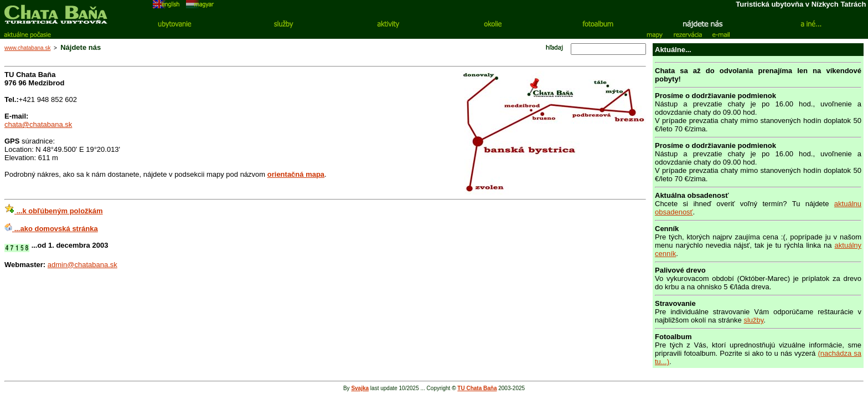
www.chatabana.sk (27, 48)
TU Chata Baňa (477, 388)
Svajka (360, 388)
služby (753, 320)
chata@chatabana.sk (38, 124)
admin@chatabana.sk (82, 265)
